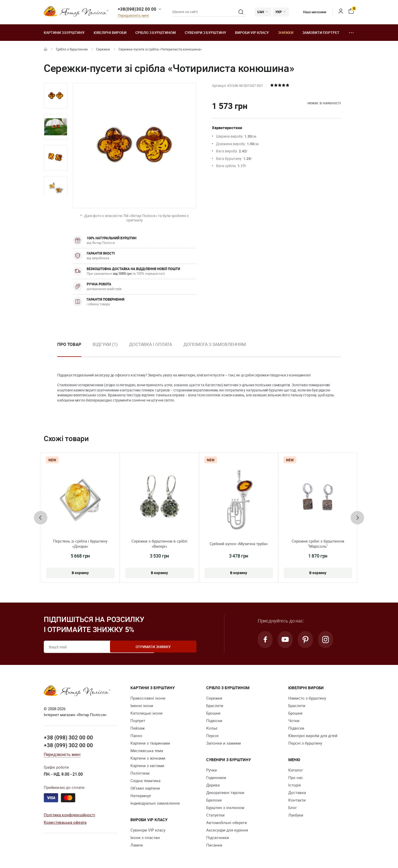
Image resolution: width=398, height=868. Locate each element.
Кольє (212, 728)
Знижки (286, 32)
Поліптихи (140, 773)
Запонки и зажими (224, 743)
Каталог (296, 770)
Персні (212, 736)
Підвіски (214, 721)
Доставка (297, 792)
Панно (136, 736)
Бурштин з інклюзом (225, 807)
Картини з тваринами (150, 743)
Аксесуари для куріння (227, 830)
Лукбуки (296, 815)
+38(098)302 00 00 (137, 9)
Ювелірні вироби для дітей (313, 736)
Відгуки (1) (105, 344)
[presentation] (41, 518)
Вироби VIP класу (252, 32)
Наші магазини (311, 12)
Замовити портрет (321, 32)
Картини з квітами (147, 766)
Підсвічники (218, 837)
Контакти (297, 800)
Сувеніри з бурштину (205, 32)
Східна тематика (145, 781)
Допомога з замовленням (215, 344)
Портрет (138, 721)
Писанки (214, 845)
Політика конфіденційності (69, 814)
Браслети (215, 706)
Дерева (213, 785)
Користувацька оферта (65, 822)
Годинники (216, 777)
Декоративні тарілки (225, 792)
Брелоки (214, 800)
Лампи (137, 845)
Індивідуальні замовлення (155, 803)
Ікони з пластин (145, 837)
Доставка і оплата (151, 344)
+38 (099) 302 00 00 (68, 745)
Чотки (294, 721)
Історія (294, 785)
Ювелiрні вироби (110, 32)
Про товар (69, 344)
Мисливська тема (147, 751)
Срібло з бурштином (156, 32)
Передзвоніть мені (133, 16)
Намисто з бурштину (307, 698)
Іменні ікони (142, 706)
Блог (293, 807)
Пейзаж (138, 728)
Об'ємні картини (145, 788)
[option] (56, 96)
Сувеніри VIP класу (148, 830)
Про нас (296, 777)
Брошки (213, 713)
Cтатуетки (215, 815)
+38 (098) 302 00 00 (68, 737)
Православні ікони (148, 698)
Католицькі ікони (146, 713)
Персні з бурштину (305, 743)
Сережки (103, 49)
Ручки (212, 770)
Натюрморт (141, 796)
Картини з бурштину (64, 32)
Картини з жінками (148, 758)
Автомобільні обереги (227, 822)
